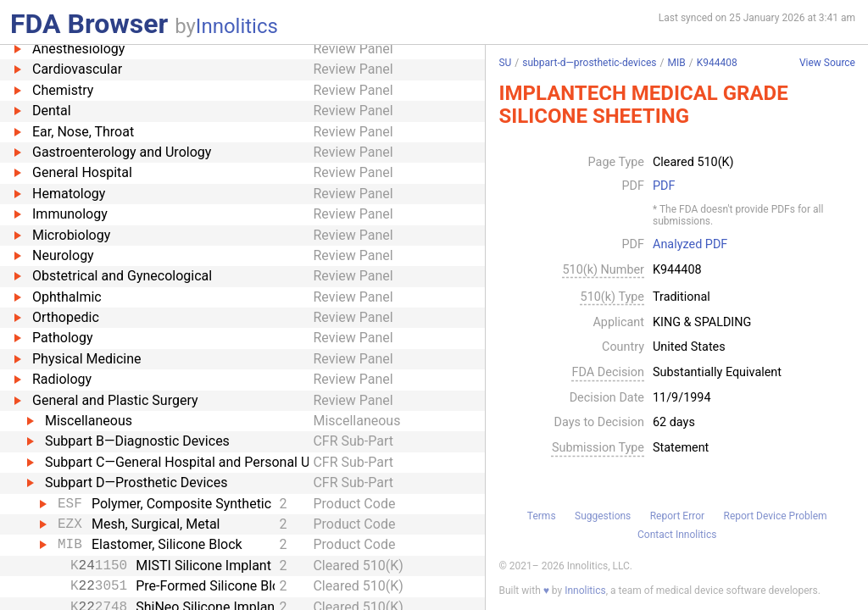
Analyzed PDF (690, 245)
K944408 (717, 63)
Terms (542, 516)
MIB (677, 63)
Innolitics (237, 26)
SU (505, 63)
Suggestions (603, 516)
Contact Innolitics (677, 535)
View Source (827, 63)
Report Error (677, 516)
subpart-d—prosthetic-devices (589, 63)
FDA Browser (89, 24)
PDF (664, 186)
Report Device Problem (776, 516)
